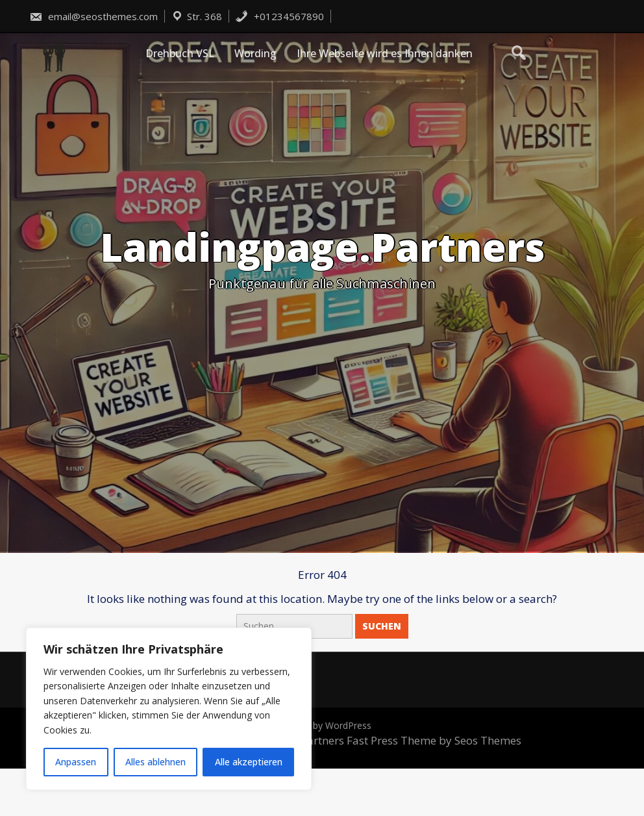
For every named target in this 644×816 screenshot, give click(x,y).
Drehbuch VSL (180, 53)
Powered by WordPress (322, 725)
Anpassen (76, 762)
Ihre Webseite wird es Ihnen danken (385, 53)
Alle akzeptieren (249, 762)
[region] (169, 709)
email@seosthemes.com (93, 16)
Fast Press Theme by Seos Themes (434, 740)
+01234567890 (279, 16)
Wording (255, 53)
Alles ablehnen (155, 762)
